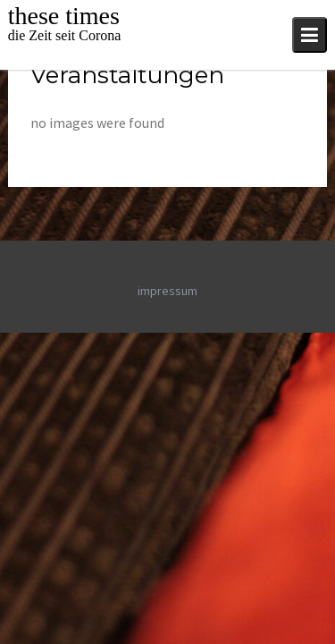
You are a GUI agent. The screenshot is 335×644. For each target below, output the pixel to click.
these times (64, 16)
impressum (167, 291)
